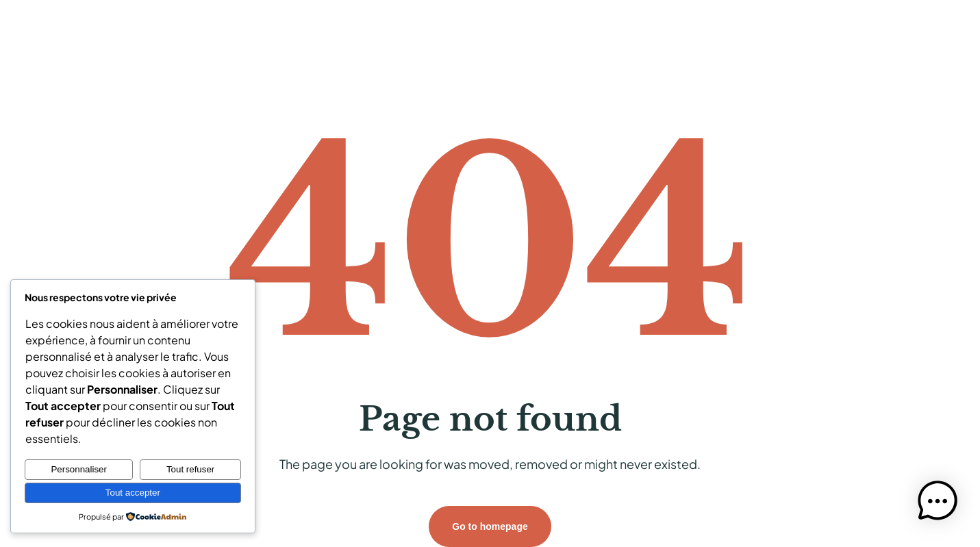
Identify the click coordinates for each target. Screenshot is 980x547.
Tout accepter (133, 493)
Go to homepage (490, 526)
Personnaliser (79, 469)
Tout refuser (190, 469)
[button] (938, 503)
